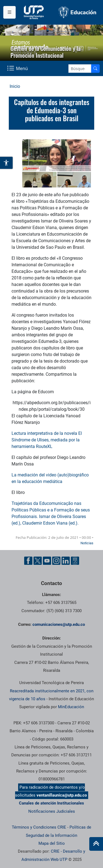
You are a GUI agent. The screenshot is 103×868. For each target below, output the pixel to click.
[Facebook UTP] (28, 560)
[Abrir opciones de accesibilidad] (7, 163)
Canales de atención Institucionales (51, 803)
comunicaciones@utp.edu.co (59, 624)
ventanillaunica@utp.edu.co (62, 795)
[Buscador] (95, 69)
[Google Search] (80, 69)
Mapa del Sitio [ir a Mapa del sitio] (52, 843)
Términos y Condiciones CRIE (39, 827)
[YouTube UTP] (47, 560)
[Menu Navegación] (18, 68)
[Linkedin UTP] (66, 560)
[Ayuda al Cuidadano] (75, 560)
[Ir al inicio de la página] (96, 844)
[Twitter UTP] (38, 560)
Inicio (15, 86)
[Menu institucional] (9, 12)
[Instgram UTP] (56, 560)
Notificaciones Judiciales (52, 811)
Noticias (87, 543)
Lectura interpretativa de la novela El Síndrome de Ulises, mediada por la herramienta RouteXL (47, 440)
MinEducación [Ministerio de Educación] (71, 707)
